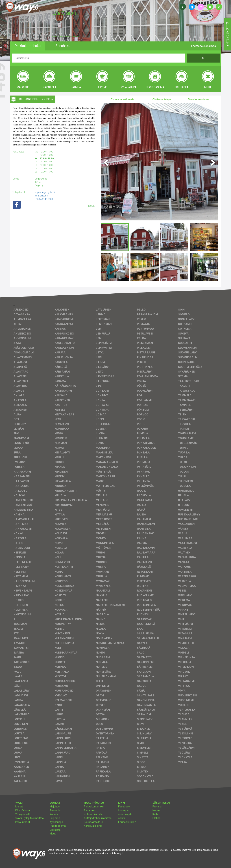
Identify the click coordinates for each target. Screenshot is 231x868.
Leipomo (55, 818)
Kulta (155, 814)
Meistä (19, 807)
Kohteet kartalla (93, 814)
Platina (156, 818)
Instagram (124, 811)
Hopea (156, 811)
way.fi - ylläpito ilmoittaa (30, 818)
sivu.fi (122, 818)
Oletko (162, 99)
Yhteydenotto (23, 814)
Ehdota (123, 99)
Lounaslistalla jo (93, 822)
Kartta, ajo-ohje (93, 826)
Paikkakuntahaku (94, 807)
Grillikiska (55, 830)
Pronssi (157, 807)
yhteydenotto (227, 34)
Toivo (199, 99)
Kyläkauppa (56, 822)
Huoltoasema (58, 826)
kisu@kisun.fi (42, 196)
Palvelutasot (23, 822)
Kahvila (54, 814)
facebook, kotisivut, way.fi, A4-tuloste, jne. (66, 37)
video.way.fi (125, 814)
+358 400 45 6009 (44, 199)
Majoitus (55, 807)
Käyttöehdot (23, 811)
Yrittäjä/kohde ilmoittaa (98, 818)
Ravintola (55, 811)
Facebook (124, 807)
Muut (53, 834)
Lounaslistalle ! (127, 822)
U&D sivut (65, 13)
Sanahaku (90, 811)
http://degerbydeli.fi (45, 192)
